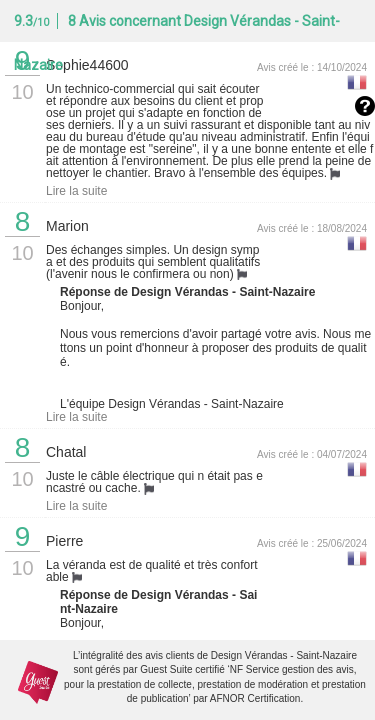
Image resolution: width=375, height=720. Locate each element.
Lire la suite (76, 191)
